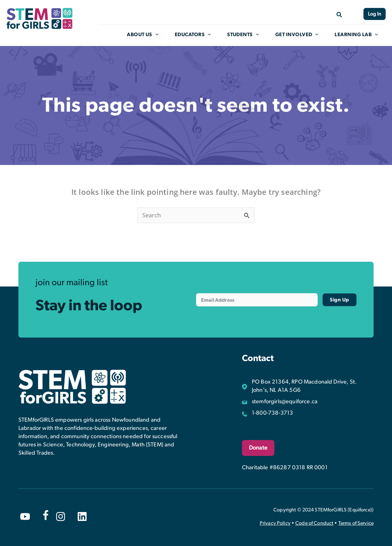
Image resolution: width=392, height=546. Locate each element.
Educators (196, 35)
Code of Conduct (314, 523)
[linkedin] (82, 516)
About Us (146, 35)
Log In (375, 14)
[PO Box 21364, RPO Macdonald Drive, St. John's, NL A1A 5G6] (308, 386)
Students (246, 35)
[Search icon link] (338, 14)
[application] (159, 35)
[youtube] (25, 516)
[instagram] (61, 516)
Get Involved (299, 35)
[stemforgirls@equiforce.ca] (280, 401)
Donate (258, 448)
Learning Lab (359, 35)
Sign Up (340, 299)
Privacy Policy (275, 523)
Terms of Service (356, 523)
